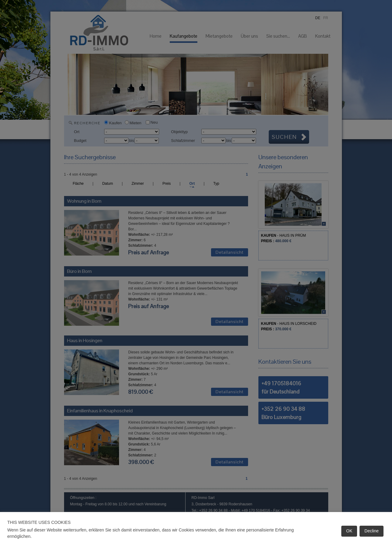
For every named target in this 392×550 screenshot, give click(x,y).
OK (349, 531)
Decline (372, 531)
